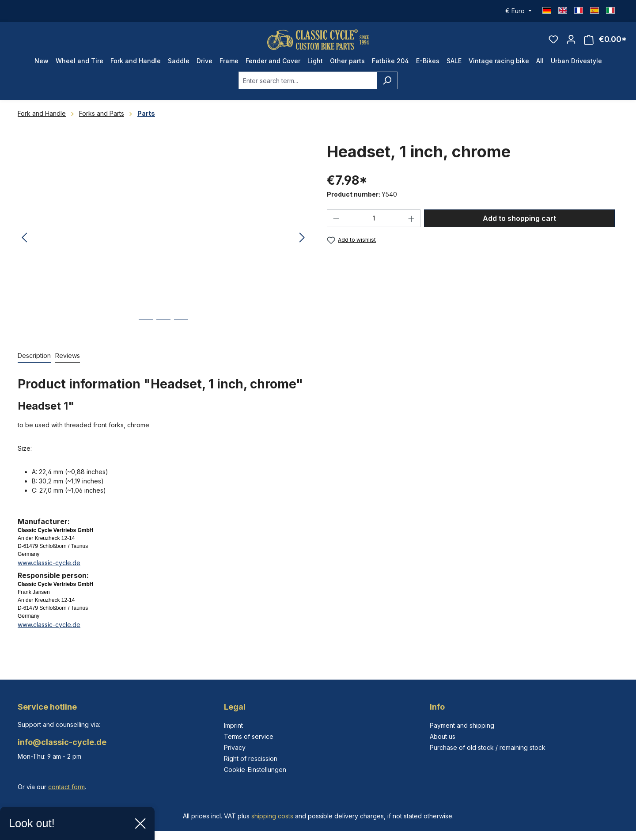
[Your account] (571, 42)
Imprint (233, 725)
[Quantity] (374, 224)
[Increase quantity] (412, 224)
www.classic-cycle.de (49, 569)
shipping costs (272, 816)
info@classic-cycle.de (62, 742)
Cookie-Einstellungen (255, 770)
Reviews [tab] (68, 362)
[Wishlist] (553, 42)
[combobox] (308, 87)
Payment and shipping (462, 725)
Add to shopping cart (519, 224)
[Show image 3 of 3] (181, 332)
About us (443, 736)
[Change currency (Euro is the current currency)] (519, 11)
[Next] (302, 244)
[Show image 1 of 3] (146, 332)
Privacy (235, 747)
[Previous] (24, 244)
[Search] (387, 87)
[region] (163, 244)
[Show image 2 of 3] (163, 332)
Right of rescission (251, 758)
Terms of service (249, 736)
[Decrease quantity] (336, 224)
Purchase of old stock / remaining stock (488, 747)
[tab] (34, 362)
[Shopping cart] (605, 43)
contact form (66, 787)
